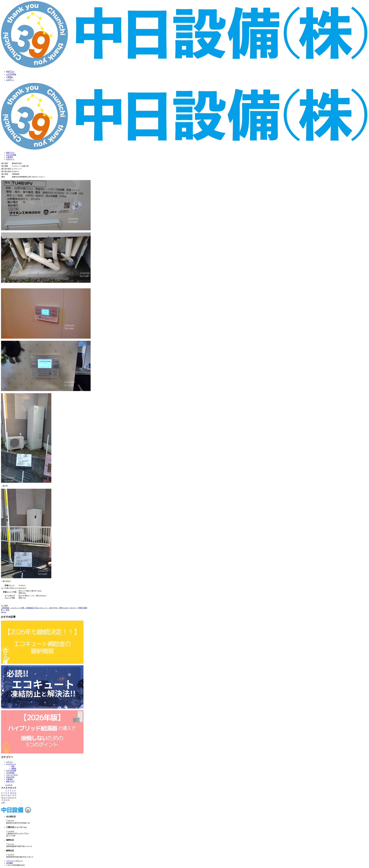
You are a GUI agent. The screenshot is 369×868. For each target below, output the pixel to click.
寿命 (13, 766)
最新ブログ (10, 153)
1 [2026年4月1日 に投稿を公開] (6, 790)
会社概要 (9, 863)
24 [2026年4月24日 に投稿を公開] (11, 798)
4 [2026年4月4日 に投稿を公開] (13, 790)
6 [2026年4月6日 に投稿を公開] (2, 793)
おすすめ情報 (11, 155)
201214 (3, 612)
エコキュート (11, 764)
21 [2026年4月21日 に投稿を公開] (4, 798)
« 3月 (3, 803)
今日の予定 (10, 777)
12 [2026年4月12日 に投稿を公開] (15, 793)
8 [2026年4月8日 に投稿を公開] (6, 793)
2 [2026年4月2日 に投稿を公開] (8, 790)
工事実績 (9, 157)
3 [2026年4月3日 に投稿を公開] (10, 790)
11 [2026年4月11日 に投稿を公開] (13, 793)
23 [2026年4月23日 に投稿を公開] (9, 798)
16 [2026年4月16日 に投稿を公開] (9, 795)
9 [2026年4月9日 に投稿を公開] (8, 793)
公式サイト (10, 159)
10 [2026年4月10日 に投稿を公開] (11, 793)
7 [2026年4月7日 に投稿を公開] (4, 793)
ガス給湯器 (10, 773)
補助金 (14, 768)
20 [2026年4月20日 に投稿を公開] (2, 798)
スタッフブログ (12, 775)
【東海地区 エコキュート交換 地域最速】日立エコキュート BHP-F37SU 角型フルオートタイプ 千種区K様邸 (44, 608)
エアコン (9, 762)
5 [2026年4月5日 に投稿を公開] (15, 790)
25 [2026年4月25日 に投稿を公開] (13, 798)
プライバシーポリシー (14, 861)
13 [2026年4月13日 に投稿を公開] (2, 795)
